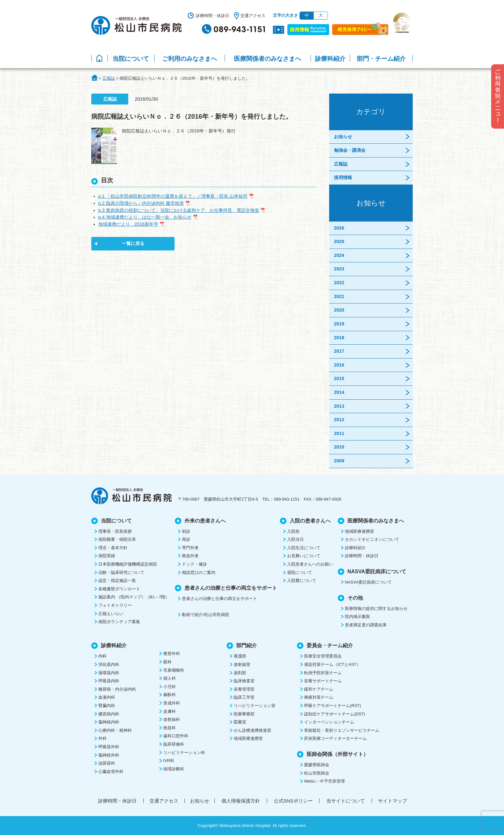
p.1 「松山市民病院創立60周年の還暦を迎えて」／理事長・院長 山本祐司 (173, 196)
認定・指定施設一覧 (117, 581)
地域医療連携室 (360, 531)
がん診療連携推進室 (252, 730)
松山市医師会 (317, 773)
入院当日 (295, 539)
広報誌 (341, 164)
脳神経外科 (109, 755)
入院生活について (304, 548)
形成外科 (172, 703)
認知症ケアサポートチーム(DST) (335, 714)
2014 (339, 392)
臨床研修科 (174, 744)
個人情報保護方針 (241, 801)
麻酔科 (170, 695)
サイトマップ (392, 801)
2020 (339, 310)
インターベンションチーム (329, 722)
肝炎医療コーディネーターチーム (335, 738)
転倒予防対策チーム (323, 673)
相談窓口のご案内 (199, 572)
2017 (339, 351)
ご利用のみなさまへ (189, 59)
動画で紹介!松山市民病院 (206, 615)
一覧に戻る (133, 243)
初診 (186, 531)
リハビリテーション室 (255, 706)
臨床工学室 (244, 697)
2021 (339, 296)
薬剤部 (240, 673)
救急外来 (190, 556)
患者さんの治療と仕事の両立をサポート (220, 599)
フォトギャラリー (115, 605)
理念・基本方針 (113, 548)
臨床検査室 (244, 681)
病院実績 (107, 556)
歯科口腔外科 (176, 736)
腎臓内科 (107, 706)
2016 (339, 365)
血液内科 (107, 697)
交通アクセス (253, 16)
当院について (131, 59)
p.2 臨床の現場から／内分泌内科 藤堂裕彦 (141, 203)
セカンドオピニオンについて (372, 539)
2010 (339, 447)
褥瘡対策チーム (319, 697)
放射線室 (242, 664)
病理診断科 (174, 769)
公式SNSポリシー (293, 801)
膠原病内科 (109, 714)
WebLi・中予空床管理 (324, 781)
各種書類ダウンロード (119, 589)
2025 (339, 241)
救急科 (170, 728)
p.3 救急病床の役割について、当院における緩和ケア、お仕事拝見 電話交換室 (179, 210)
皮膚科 (170, 711)
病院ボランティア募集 (119, 622)
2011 (339, 433)
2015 (339, 378)
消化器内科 (109, 664)
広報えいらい (111, 614)
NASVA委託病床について (368, 582)
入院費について (302, 581)
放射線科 (172, 719)
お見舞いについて (304, 556)
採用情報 (343, 177)
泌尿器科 (107, 763)
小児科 (170, 687)
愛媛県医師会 (317, 765)
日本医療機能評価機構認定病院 (128, 564)
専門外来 (190, 548)
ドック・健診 (194, 564)
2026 (339, 228)
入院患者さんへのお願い (310, 564)
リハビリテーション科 (184, 753)
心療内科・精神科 (115, 730)
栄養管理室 (244, 689)
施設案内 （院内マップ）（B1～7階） (134, 597)
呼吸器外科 (109, 747)
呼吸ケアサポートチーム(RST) (333, 706)
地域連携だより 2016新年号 (128, 224)
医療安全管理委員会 (323, 656)
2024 (339, 255)
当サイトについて (346, 801)
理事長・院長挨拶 (115, 531)
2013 (339, 406)
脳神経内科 (109, 722)
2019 (339, 324)
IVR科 (169, 761)
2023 (339, 269)
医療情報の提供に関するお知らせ (376, 608)
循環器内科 (109, 673)
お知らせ (343, 137)
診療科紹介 (330, 59)
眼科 (167, 662)
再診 (186, 539)
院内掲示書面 (357, 617)
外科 (103, 738)
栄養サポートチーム (323, 681)
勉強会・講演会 (350, 150)
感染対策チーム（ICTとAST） (332, 664)
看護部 (240, 656)
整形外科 (172, 653)
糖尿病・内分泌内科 (117, 689)
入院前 (293, 531)
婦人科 (170, 678)
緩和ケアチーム (319, 689)
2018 (339, 338)
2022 (339, 283)
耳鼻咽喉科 (174, 670)
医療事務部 (244, 714)
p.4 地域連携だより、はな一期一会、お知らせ (145, 217)
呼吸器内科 (109, 681)
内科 (103, 656)
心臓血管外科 (111, 771)
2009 (339, 461)
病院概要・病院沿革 (117, 539)
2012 (339, 420)
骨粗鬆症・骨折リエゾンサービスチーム (342, 730)
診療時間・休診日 (212, 16)
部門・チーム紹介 (381, 59)
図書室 (240, 722)
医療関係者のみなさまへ (268, 59)
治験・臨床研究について (121, 572)
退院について (300, 572)
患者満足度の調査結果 (366, 625)
